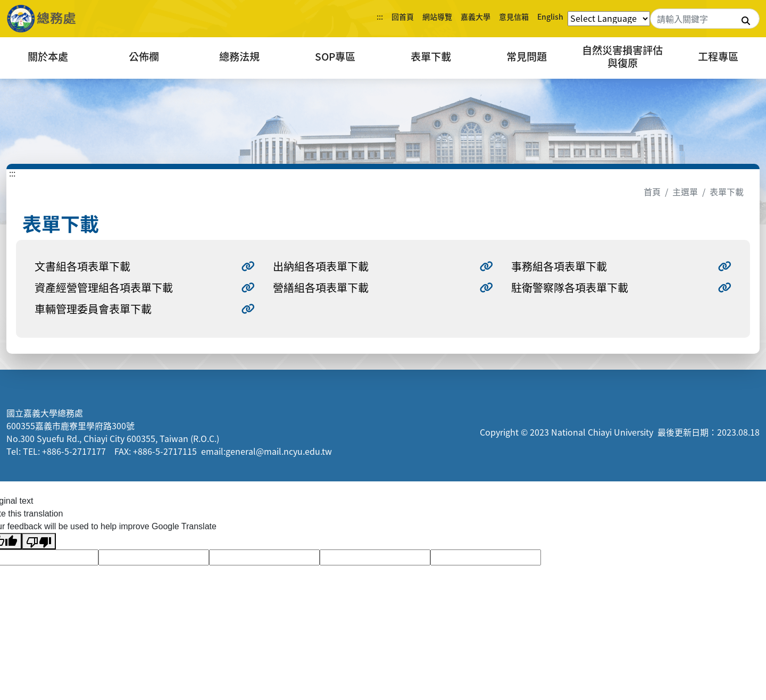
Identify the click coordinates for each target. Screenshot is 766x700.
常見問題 (527, 56)
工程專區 (718, 56)
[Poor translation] (39, 541)
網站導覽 (437, 16)
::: (380, 16)
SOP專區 (335, 56)
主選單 (685, 191)
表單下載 (431, 56)
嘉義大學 (476, 16)
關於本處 (48, 56)
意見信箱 (514, 16)
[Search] (705, 19)
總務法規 (239, 56)
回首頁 (403, 16)
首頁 (652, 191)
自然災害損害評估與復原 (622, 56)
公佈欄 (144, 56)
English (550, 16)
